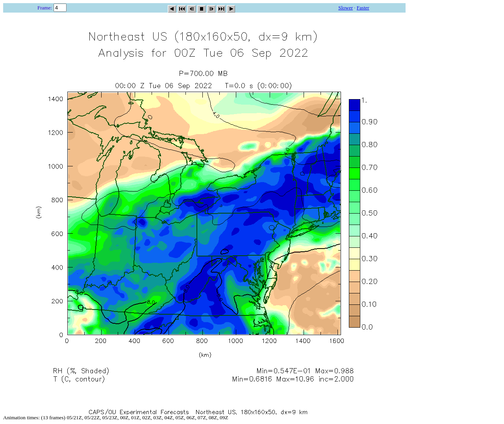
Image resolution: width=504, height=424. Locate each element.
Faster (363, 8)
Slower (346, 8)
